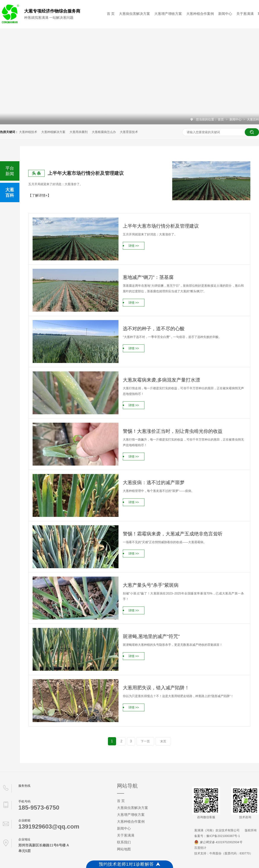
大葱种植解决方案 (53, 132)
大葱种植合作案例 (200, 14)
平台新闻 (10, 171)
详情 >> (134, 246)
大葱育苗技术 (129, 132)
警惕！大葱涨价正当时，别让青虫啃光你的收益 (173, 431)
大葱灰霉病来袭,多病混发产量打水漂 (161, 380)
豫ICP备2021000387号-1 (223, 836)
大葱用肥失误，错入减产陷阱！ (156, 688)
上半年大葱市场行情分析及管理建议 (86, 173)
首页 (221, 119)
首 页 (111, 14)
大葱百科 (253, 119)
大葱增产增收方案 (168, 14)
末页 (163, 741)
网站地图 (124, 849)
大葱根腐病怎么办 (104, 132)
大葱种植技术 (28, 132)
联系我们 (124, 842)
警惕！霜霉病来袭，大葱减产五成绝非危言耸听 (173, 534)
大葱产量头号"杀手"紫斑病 (151, 585)
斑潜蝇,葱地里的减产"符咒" (151, 636)
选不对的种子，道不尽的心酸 (154, 329)
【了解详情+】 (40, 195)
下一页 (145, 741)
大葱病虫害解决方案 (134, 14)
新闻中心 (225, 14)
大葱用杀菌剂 (79, 132)
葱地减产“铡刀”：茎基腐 (148, 277)
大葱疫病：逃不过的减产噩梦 (154, 482)
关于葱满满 (245, 14)
